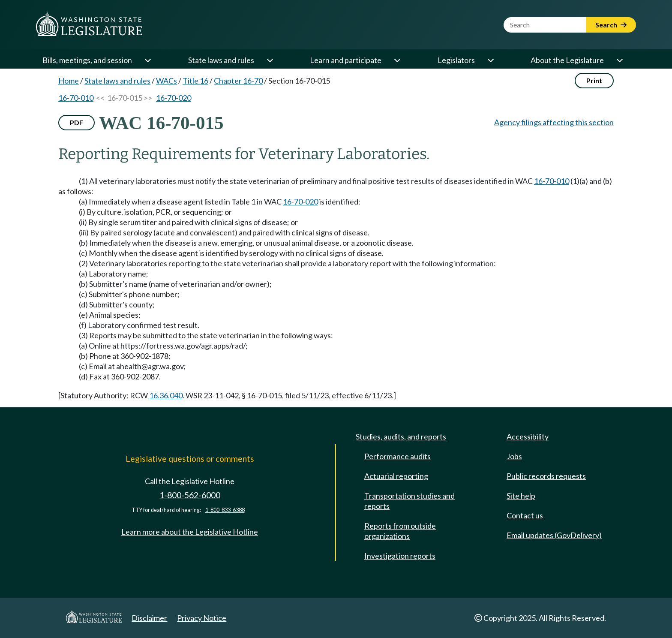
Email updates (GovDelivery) (554, 535)
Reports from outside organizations (400, 531)
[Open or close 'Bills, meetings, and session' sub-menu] (147, 60)
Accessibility (528, 436)
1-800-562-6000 (190, 495)
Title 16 (195, 81)
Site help (521, 496)
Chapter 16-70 (238, 81)
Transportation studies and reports (409, 501)
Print (594, 80)
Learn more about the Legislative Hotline (190, 532)
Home (69, 81)
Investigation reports (400, 556)
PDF (76, 122)
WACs (166, 81)
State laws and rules (221, 60)
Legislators (456, 60)
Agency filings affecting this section (554, 122)
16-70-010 (76, 98)
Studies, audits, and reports (401, 436)
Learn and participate (346, 60)
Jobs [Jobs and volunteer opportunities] (514, 456)
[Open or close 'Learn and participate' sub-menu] (397, 60)
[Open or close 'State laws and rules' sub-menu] (270, 60)
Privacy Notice (202, 618)
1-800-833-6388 (225, 510)
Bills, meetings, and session (87, 60)
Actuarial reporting (396, 476)
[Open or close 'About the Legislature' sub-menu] (619, 60)
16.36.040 (166, 395)
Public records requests (546, 476)
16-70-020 (174, 98)
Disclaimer (149, 618)
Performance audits (397, 456)
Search (611, 25)
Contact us (525, 515)
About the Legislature (567, 60)
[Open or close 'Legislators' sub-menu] (490, 60)
